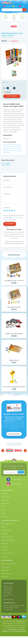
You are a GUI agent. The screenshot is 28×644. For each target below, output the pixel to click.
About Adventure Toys (8, 524)
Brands (3, 510)
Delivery (4, 527)
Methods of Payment (7, 537)
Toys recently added (7, 573)
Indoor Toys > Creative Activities (12, 145)
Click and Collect (6, 530)
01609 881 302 (10, 599)
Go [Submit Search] (25, 10)
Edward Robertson (20, 631)
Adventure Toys (8, 586)
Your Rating (6, 208)
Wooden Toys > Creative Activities (12, 149)
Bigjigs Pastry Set (14, 360)
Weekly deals (5, 577)
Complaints (5, 547)
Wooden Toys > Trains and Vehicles (13, 151)
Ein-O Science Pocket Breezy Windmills (14, 387)
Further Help (5, 550)
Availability (4, 533)
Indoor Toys (5, 500)
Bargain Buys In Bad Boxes (9, 564)
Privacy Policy (16, 217)
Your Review (7, 194)
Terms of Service (8, 219)
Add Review (10, 224)
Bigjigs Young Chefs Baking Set (14, 334)
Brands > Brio (7, 153)
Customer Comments (8, 553)
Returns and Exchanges (8, 540)
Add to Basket (12, 96)
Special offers (5, 570)
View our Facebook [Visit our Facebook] (14, 479)
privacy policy (12, 629)
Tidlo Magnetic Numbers (14, 307)
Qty (4, 88)
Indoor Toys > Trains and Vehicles (12, 147)
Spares (3, 513)
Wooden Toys (5, 503)
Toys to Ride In (5, 497)
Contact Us (5, 556)
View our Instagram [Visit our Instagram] (14, 484)
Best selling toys (6, 567)
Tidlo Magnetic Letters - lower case (14, 280)
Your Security (5, 543)
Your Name (7, 180)
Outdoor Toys (5, 494)
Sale (3, 507)
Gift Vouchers (14, 434)
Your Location (7, 187)
